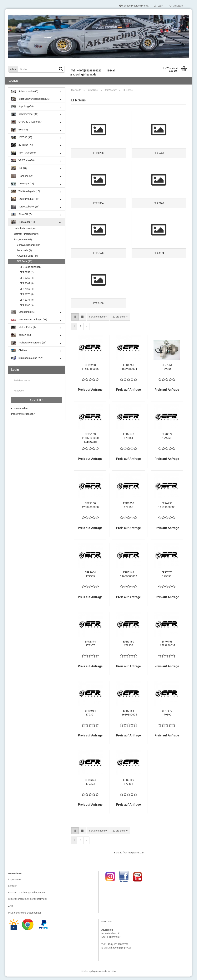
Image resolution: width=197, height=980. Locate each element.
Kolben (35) (21, 335)
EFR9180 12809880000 (90, 509)
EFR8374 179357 (90, 647)
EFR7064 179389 (90, 578)
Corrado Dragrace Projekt (134, 6)
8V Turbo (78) (22, 145)
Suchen (13, 81)
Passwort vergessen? (23, 414)
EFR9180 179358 (129, 647)
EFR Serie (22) (25, 261)
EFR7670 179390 (167, 578)
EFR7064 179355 (167, 370)
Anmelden (37, 400)
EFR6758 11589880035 (167, 509)
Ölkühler (19, 350)
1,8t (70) (19, 168)
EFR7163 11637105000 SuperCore (90, 441)
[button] (75, 320)
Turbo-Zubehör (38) (25, 207)
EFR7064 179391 (90, 716)
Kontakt (12, 889)
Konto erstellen (19, 408)
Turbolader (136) (24, 222)
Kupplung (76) (22, 107)
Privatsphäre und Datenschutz (24, 916)
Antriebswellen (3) (25, 91)
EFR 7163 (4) (27, 289)
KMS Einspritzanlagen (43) (29, 320)
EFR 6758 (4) (27, 278)
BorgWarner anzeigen (29, 245)
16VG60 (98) (22, 137)
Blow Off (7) (21, 214)
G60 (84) (20, 130)
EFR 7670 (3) (27, 294)
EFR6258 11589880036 (90, 370)
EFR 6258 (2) (27, 272)
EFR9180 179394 (129, 785)
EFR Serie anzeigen (30, 267)
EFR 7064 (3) (27, 283)
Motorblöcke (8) (23, 327)
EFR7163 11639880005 (129, 716)
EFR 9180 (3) (27, 305)
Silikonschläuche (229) (27, 358)
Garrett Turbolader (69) (26, 234)
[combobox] (98, 320)
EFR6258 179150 (129, 509)
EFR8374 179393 (90, 785)
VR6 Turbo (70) (23, 160)
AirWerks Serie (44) (28, 256)
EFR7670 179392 (167, 716)
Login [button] (159, 6)
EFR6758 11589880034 (129, 370)
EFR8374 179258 (167, 439)
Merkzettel (176, 6)
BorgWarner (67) (23, 239)
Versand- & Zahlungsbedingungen (26, 896)
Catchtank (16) (23, 312)
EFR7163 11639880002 (129, 578)
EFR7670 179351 (129, 439)
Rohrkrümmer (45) (25, 114)
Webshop (87, 975)
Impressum (14, 883)
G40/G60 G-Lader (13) (27, 122)
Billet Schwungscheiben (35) (30, 99)
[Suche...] (13, 69)
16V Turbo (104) (23, 153)
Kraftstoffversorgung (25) (29, 343)
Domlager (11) (23, 184)
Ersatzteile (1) (24, 250)
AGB (10, 910)
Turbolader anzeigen (25, 228)
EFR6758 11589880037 (167, 647)
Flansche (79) (22, 176)
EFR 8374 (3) (27, 300)
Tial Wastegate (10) (26, 191)
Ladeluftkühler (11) (25, 199)
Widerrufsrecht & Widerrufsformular (28, 902)
